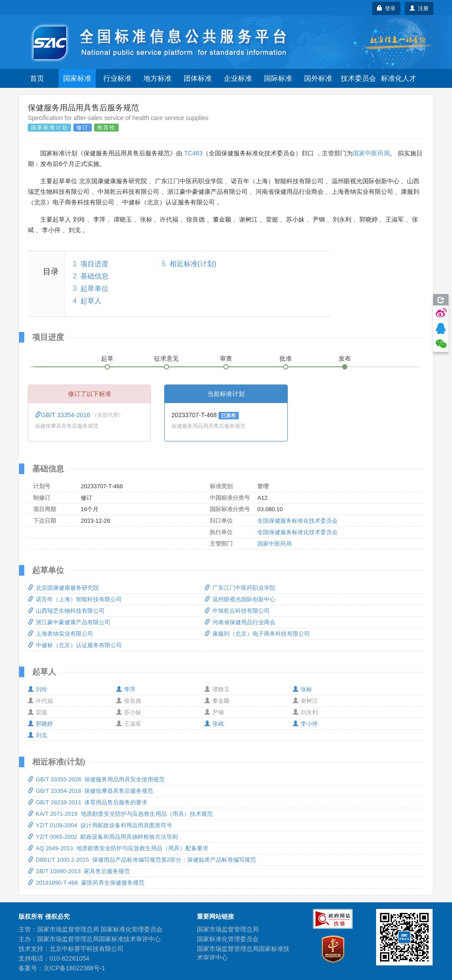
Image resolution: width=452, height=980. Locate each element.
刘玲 (38, 689)
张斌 (214, 724)
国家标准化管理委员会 (228, 939)
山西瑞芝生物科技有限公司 (66, 611)
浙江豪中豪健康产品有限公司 (69, 622)
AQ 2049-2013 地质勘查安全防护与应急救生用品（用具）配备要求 (118, 848)
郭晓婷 (40, 724)
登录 (386, 8)
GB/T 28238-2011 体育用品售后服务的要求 (88, 802)
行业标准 (117, 78)
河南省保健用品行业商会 (240, 622)
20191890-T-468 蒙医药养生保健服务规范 (86, 883)
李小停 (305, 724)
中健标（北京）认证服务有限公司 (75, 645)
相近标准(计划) (193, 264)
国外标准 (318, 78)
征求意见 (166, 358)
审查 (226, 358)
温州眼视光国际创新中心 (240, 599)
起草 (107, 358)
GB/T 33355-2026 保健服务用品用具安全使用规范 (96, 779)
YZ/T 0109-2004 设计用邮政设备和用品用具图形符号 (100, 825)
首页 (37, 78)
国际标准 (278, 78)
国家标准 (77, 78)
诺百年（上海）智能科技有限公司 (75, 599)
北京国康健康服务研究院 (63, 588)
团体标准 (198, 78)
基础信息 (94, 276)
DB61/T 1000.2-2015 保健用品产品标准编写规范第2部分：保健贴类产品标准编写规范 (142, 860)
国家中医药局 (371, 153)
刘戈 (38, 735)
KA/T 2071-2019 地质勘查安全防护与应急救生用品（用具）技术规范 (120, 814)
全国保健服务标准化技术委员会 (298, 521)
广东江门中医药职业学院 (240, 588)
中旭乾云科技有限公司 (237, 611)
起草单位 (94, 288)
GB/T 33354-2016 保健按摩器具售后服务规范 (90, 791)
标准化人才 (399, 78)
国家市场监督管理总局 (228, 929)
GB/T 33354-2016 (63, 415)
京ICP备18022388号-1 (74, 968)
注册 (419, 8)
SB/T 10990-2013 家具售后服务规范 (79, 871)
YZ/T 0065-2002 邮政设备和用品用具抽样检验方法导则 (103, 837)
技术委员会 (358, 78)
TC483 (193, 153)
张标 (302, 689)
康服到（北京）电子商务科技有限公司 (257, 634)
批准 (286, 358)
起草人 (91, 301)
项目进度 (94, 264)
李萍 (126, 689)
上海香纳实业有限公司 (60, 634)
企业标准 (238, 78)
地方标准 (158, 78)
